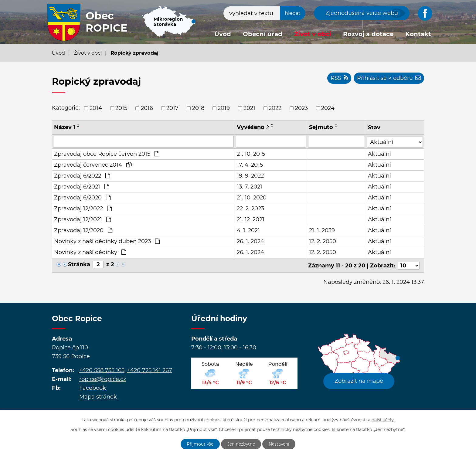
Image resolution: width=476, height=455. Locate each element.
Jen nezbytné (241, 444)
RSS (338, 78)
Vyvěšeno (253, 127)
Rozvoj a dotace (368, 34)
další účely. (383, 419)
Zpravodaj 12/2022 (83, 208)
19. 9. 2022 (250, 175)
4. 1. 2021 (248, 230)
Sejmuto (321, 127)
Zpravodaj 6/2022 (82, 175)
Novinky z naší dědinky (90, 252)
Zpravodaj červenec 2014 (93, 165)
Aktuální (380, 154)
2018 (198, 108)
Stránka (79, 264)
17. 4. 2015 (250, 165)
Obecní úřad (263, 34)
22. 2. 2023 (250, 208)
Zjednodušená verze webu (362, 13)
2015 (121, 108)
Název (65, 127)
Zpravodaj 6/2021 (82, 186)
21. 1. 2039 (322, 230)
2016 (147, 108)
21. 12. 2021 (251, 219)
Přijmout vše (200, 444)
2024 (328, 108)
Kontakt (418, 34)
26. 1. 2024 (250, 241)
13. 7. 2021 (250, 186)
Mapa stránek (98, 396)
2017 (172, 108)
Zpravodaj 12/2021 (82, 219)
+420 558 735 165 (102, 369)
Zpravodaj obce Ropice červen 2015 (107, 154)
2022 (275, 108)
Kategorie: (66, 108)
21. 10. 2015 (251, 154)
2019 (224, 108)
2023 (301, 108)
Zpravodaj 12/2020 (83, 230)
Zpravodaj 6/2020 (82, 197)
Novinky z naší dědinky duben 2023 (107, 241)
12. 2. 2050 (323, 241)
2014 (96, 108)
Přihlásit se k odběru (389, 78)
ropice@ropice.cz (103, 378)
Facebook (93, 387)
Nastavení (280, 444)
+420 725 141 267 (150, 369)
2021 (249, 108)
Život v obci (313, 34)
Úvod (223, 34)
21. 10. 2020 (252, 197)
